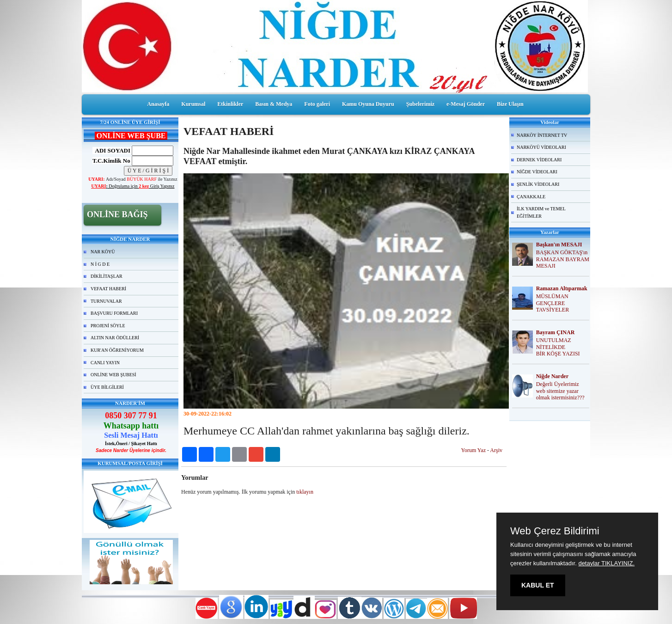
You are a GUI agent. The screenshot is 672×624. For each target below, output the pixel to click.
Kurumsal (193, 104)
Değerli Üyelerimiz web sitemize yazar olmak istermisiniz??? (560, 391)
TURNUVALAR (106, 301)
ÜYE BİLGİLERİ (107, 387)
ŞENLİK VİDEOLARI (538, 184)
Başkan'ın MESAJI (559, 245)
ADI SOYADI (111, 150)
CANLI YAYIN (105, 363)
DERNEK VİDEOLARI (539, 160)
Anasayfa (158, 104)
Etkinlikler (230, 104)
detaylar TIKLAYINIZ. (606, 563)
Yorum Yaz (473, 450)
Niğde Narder (552, 376)
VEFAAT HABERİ (108, 289)
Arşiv (496, 450)
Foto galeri (317, 104)
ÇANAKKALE (531, 197)
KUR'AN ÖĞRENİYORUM (117, 350)
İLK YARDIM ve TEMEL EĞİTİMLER (541, 212)
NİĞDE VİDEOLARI (537, 172)
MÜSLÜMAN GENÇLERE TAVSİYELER (553, 303)
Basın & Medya (274, 104)
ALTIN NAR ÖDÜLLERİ (115, 338)
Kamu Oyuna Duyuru (368, 104)
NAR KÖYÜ (103, 252)
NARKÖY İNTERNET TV (542, 135)
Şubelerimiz (420, 104)
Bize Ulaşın (510, 104)
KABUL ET (538, 585)
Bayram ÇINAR (556, 332)
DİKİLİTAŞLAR (107, 276)
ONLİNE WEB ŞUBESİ (113, 375)
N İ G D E (100, 264)
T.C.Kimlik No (111, 161)
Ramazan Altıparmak (562, 288)
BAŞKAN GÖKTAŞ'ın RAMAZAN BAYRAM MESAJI (563, 259)
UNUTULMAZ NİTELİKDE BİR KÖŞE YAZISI (558, 347)
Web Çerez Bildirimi (555, 531)
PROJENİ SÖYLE (108, 326)
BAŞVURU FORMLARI (114, 313)
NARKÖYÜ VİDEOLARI (541, 147)
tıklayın (305, 492)
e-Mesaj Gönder (466, 104)
